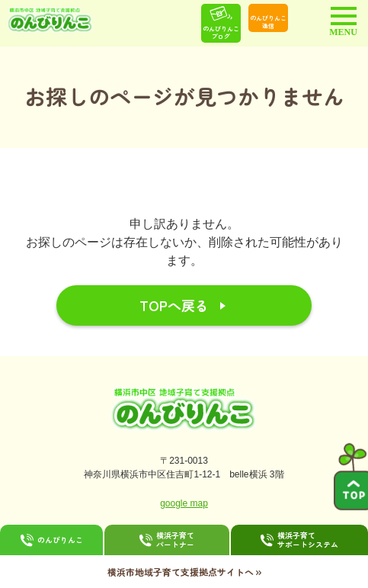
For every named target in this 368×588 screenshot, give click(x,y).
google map (184, 503)
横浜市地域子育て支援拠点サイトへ (184, 571)
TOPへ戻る (174, 305)
